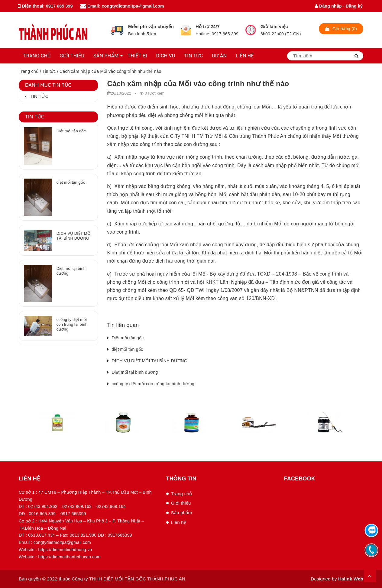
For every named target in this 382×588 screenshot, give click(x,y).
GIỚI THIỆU (72, 56)
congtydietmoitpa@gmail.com (133, 6)
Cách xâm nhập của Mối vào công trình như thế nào (198, 84)
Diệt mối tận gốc (128, 338)
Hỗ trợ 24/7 (208, 26)
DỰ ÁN (219, 56)
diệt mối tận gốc (128, 349)
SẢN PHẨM (106, 56)
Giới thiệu (181, 503)
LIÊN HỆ (245, 56)
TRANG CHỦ (37, 56)
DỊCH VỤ (166, 56)
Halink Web (351, 579)
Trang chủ (29, 71)
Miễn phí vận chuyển (151, 26)
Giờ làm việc (274, 26)
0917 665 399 (59, 6)
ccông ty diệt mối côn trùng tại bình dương (153, 384)
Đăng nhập (328, 6)
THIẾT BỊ (137, 56)
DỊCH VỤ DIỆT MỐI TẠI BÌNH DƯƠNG (150, 361)
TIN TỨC (194, 56)
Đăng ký (354, 6)
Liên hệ (179, 522)
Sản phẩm (182, 513)
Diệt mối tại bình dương (135, 372)
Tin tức (49, 71)
